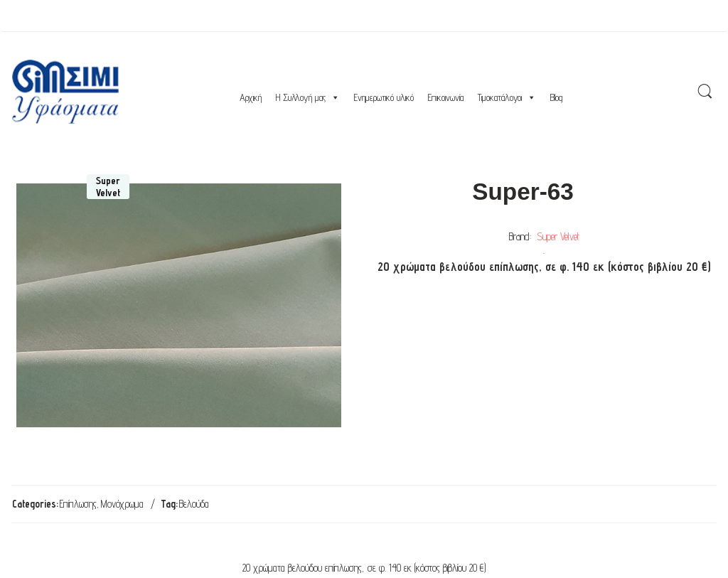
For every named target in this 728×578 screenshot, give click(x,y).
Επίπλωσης (78, 504)
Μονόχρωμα (122, 504)
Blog (556, 97)
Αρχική (251, 97)
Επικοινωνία (446, 97)
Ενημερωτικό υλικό (384, 97)
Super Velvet (558, 236)
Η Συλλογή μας (308, 97)
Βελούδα (194, 504)
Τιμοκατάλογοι (507, 97)
